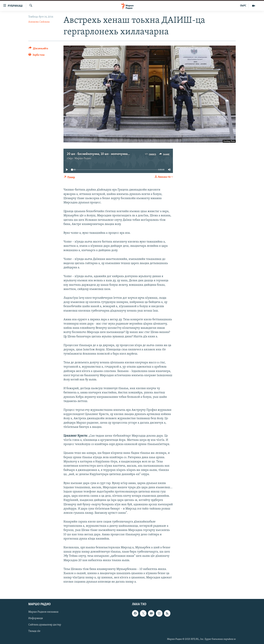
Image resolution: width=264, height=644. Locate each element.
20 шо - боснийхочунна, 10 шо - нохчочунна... (98, 154)
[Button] (38, 49)
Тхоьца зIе (34, 631)
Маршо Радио (83, 158)
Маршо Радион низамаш (43, 612)
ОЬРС (243, 6)
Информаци (36, 618)
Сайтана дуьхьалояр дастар (45, 625)
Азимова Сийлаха (39, 22)
